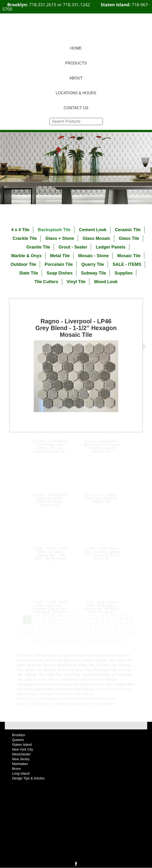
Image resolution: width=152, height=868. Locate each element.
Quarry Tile (93, 264)
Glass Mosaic (96, 238)
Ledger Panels (111, 247)
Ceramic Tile (128, 230)
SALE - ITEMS (127, 264)
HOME (76, 48)
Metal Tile (60, 256)
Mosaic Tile (129, 256)
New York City (23, 749)
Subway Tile (94, 273)
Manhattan (20, 764)
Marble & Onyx (26, 256)
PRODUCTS (76, 63)
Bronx (17, 769)
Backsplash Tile (54, 230)
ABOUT (76, 78)
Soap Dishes (59, 273)
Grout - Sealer (73, 247)
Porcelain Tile (59, 264)
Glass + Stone (60, 238)
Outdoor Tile (23, 264)
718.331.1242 (76, 5)
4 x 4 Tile (20, 230)
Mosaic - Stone (94, 256)
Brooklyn (19, 735)
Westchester (21, 754)
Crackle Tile (25, 238)
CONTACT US (76, 108)
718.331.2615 (43, 5)
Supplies (123, 273)
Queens (18, 740)
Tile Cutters (46, 282)
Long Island (21, 773)
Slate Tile (29, 273)
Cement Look (93, 230)
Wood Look (106, 282)
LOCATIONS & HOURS (76, 93)
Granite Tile (38, 247)
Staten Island (22, 745)
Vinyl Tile (76, 282)
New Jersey (21, 759)
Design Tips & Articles (28, 778)
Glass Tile (129, 238)
